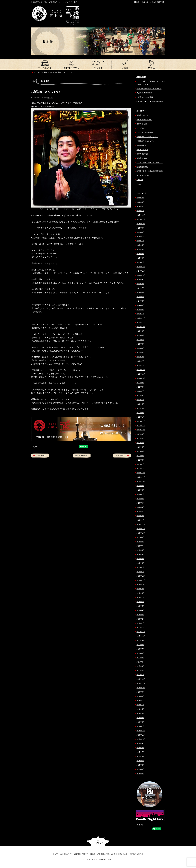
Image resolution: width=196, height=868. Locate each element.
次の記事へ (122, 456)
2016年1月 (140, 726)
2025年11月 (141, 219)
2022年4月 (140, 404)
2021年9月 (140, 434)
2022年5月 (140, 400)
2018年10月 (141, 585)
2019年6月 (140, 550)
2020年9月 (140, 486)
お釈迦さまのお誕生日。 (146, 97)
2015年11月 (141, 735)
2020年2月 (140, 516)
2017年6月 (140, 653)
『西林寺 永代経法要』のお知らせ (149, 89)
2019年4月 (140, 559)
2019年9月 (140, 537)
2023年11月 (141, 323)
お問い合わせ (123, 854)
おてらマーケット (143, 175)
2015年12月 (141, 731)
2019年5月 (140, 555)
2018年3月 (140, 615)
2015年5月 (140, 761)
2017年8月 (140, 645)
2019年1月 (140, 572)
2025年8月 (140, 232)
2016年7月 (140, 701)
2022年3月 (140, 409)
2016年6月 (140, 705)
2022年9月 (140, 383)
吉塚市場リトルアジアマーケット (149, 141)
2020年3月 (140, 512)
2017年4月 (140, 662)
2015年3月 (140, 769)
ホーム (36, 72)
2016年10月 (141, 688)
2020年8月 (140, 490)
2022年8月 (140, 387)
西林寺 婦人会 (142, 158)
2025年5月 (140, 245)
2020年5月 (140, 503)
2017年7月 (140, 649)
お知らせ (145, 2)
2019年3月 (140, 563)
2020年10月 (141, 482)
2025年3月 (140, 254)
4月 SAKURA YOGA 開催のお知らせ (150, 101)
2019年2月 (140, 567)
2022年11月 (141, 374)
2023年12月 (141, 318)
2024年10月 (141, 275)
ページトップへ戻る (98, 841)
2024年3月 (140, 305)
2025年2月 (140, 258)
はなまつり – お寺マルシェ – (147, 137)
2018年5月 (140, 606)
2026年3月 (140, 202)
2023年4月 (140, 353)
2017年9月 (140, 640)
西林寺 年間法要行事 (144, 120)
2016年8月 (140, 696)
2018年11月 (141, 580)
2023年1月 (140, 366)
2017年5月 (140, 658)
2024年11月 (141, 271)
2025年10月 (141, 224)
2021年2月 (140, 464)
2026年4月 (140, 198)
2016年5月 (140, 709)
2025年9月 (140, 228)
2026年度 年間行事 (98, 64)
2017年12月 (141, 628)
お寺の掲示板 (141, 145)
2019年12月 (141, 524)
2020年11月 (141, 477)
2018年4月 (140, 610)
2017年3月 (140, 666)
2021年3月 (140, 460)
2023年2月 (140, 361)
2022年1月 (140, 417)
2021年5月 (140, 451)
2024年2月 (140, 310)
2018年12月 (141, 576)
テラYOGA (141, 128)
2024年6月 (140, 292)
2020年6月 (140, 499)
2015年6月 (140, 756)
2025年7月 (140, 237)
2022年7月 (140, 391)
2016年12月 (141, 679)
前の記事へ (40, 456)
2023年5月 (140, 348)
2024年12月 (141, 267)
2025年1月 (140, 262)
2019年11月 (141, 529)
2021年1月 (140, 469)
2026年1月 (140, 211)
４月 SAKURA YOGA (144, 93)
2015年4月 (140, 765)
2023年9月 (140, 331)
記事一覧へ (82, 456)
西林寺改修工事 (142, 150)
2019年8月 (140, 542)
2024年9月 (140, 280)
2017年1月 (140, 675)
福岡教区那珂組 (142, 167)
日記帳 (137, 2)
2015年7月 (140, 752)
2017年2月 (140, 671)
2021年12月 (141, 421)
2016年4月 (140, 714)
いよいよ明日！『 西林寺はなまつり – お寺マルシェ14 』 (150, 83)
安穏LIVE (140, 180)
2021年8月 (140, 439)
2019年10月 (141, 533)
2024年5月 (140, 297)
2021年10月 (141, 430)
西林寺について (71, 64)
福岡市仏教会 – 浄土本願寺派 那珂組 (150, 171)
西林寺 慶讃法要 (142, 154)
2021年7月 (140, 443)
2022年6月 (140, 396)
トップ (45, 64)
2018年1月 (140, 623)
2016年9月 (140, 692)
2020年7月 (140, 494)
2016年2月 (140, 722)
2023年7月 (140, 340)
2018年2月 (140, 619)
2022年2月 (140, 413)
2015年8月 (140, 748)
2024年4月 (140, 301)
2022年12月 (141, 370)
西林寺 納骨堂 (142, 124)
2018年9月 (140, 589)
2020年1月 (140, 520)
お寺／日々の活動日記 (145, 133)
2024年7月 (140, 288)
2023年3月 (140, 357)
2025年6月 (140, 241)
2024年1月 (140, 314)
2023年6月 (140, 344)
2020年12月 (141, 473)
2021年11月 (141, 426)
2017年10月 (141, 636)
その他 (50, 72)
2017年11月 (141, 632)
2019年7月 (140, 546)
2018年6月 (140, 602)
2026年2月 (140, 207)
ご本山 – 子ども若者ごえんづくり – (150, 163)
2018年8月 (140, 593)
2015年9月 (140, 744)
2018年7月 (140, 598)
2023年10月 (141, 327)
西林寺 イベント (142, 115)
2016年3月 (140, 718)
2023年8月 (140, 335)
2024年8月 (140, 284)
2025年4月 (140, 250)
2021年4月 (140, 456)
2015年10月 (141, 739)
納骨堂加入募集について (151, 64)
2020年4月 (140, 507)
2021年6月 (140, 447)
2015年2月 (140, 774)
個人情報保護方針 (158, 2)
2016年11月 (141, 683)
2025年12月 (141, 215)
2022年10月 (141, 378)
